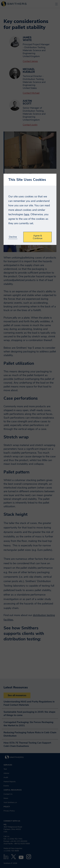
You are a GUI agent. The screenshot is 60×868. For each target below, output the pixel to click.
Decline (13, 237)
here (27, 214)
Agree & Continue (38, 237)
